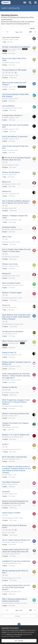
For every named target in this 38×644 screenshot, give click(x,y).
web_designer (8, 578)
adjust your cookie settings (14, 634)
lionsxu (6, 459)
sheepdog (7, 108)
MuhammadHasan (9, 603)
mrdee (6, 334)
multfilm (6, 494)
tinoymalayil (7, 427)
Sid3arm (6, 208)
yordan (6, 40)
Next (31, 32)
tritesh (6, 99)
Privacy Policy (14, 630)
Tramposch (7, 220)
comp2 (6, 307)
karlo (5, 484)
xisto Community (11, 8)
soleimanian (7, 257)
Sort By (33, 29)
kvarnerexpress (8, 285)
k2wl (5, 533)
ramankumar (7, 449)
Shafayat (6, 393)
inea (5, 165)
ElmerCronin (7, 49)
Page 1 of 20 (19, 32)
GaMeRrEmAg (8, 324)
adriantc (6, 366)
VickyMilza (7, 592)
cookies (4, 632)
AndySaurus (7, 437)
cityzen (6, 343)
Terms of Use (5, 630)
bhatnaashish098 (9, 563)
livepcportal (7, 406)
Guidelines (22, 630)
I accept (19, 641)
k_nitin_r (6, 175)
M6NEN (6, 63)
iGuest (6, 416)
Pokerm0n (7, 380)
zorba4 (6, 75)
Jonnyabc (7, 554)
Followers (18, 616)
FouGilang (7, 298)
